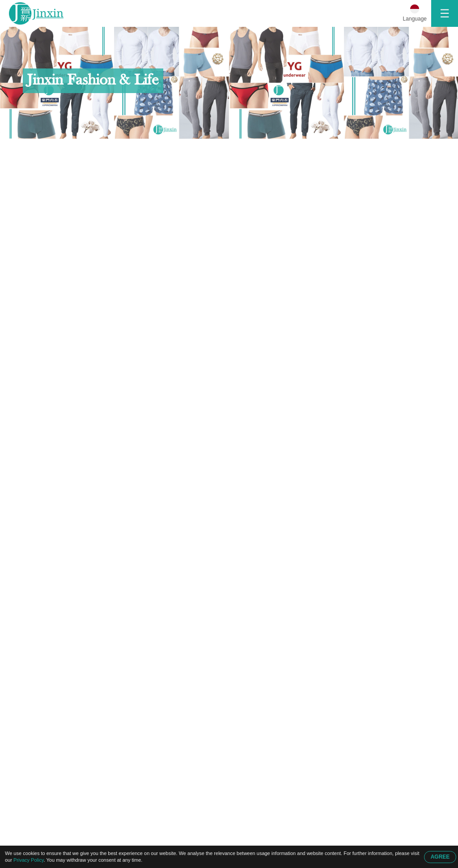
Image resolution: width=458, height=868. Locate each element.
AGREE (440, 857)
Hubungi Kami (91, 148)
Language (415, 19)
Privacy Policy (29, 860)
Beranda (42, 148)
